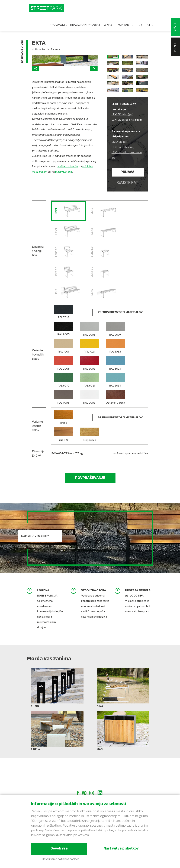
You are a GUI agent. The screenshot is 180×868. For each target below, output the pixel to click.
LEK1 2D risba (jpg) (122, 141)
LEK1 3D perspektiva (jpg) (127, 146)
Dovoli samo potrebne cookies (61, 859)
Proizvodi (59, 28)
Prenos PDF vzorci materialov (120, 338)
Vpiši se (175, 27)
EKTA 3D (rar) (119, 168)
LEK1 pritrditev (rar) (123, 173)
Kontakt (126, 28)
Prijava (128, 198)
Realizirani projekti (86, 28)
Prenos (175, 47)
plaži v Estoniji (64, 207)
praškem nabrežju (67, 202)
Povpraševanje (90, 504)
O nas (109, 28)
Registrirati (128, 209)
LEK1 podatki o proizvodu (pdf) (127, 181)
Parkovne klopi (23, 54)
